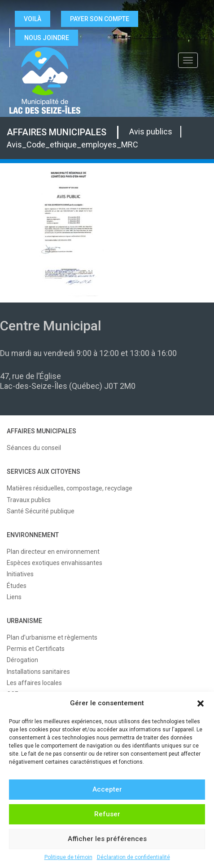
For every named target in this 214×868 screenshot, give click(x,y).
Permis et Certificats (36, 649)
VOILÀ (33, 19)
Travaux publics (29, 500)
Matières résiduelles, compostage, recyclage (70, 488)
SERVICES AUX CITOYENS (44, 472)
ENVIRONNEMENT (33, 535)
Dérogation (22, 660)
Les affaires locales (34, 683)
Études (17, 586)
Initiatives (20, 574)
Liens (14, 597)
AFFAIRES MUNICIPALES (57, 132)
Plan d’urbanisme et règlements (52, 637)
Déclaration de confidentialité (133, 857)
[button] (201, 703)
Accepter (107, 789)
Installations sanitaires (38, 672)
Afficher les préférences (107, 839)
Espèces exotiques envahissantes (55, 563)
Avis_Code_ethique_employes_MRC (72, 145)
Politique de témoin (68, 857)
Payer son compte (100, 19)
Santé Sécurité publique (41, 511)
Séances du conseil (34, 448)
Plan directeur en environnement (53, 552)
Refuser (107, 814)
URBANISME (24, 621)
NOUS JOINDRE (47, 38)
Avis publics (151, 131)
